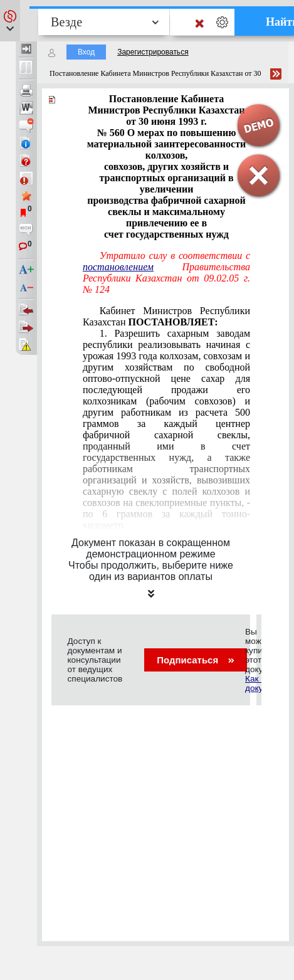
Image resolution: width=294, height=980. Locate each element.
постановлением (118, 267)
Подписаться (195, 660)
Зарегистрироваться (153, 52)
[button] (10, 21)
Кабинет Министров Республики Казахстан (166, 316)
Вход (86, 52)
